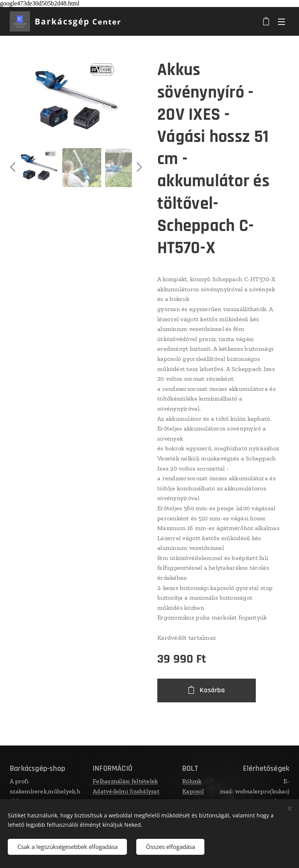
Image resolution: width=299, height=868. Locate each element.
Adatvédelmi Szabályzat (126, 791)
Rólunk (192, 781)
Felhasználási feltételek (125, 781)
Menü (281, 22)
